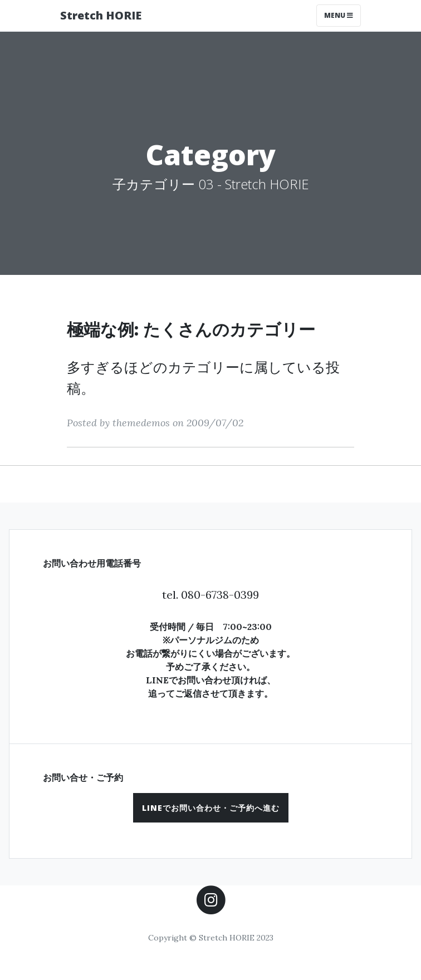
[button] (211, 808)
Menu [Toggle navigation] (339, 15)
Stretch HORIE (101, 15)
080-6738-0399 (220, 595)
